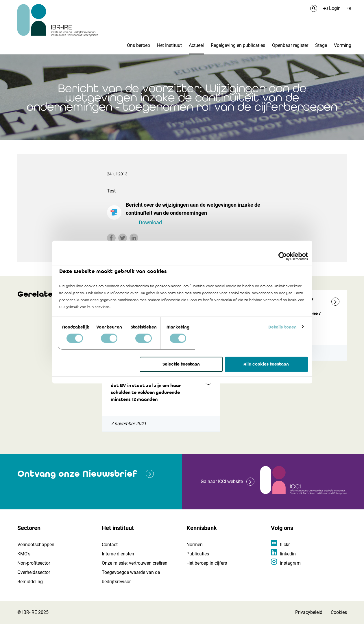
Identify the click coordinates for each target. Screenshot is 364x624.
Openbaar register (290, 45)
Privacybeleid (309, 612)
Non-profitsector (34, 563)
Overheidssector (34, 572)
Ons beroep (138, 45)
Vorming (343, 45)
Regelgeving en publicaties (238, 45)
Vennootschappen (36, 545)
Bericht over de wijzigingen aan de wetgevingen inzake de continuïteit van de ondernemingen (205, 214)
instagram (290, 563)
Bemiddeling (30, 582)
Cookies (339, 612)
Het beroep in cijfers (207, 563)
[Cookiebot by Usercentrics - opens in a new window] (283, 256)
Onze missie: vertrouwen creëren (135, 563)
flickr (285, 545)
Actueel (196, 45)
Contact (110, 545)
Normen (195, 545)
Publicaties (198, 554)
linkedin (288, 554)
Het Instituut (169, 45)
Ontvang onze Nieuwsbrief (77, 474)
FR (349, 8)
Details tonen (282, 327)
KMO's (24, 554)
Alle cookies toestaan (266, 364)
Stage (321, 45)
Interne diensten (118, 554)
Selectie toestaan (181, 364)
